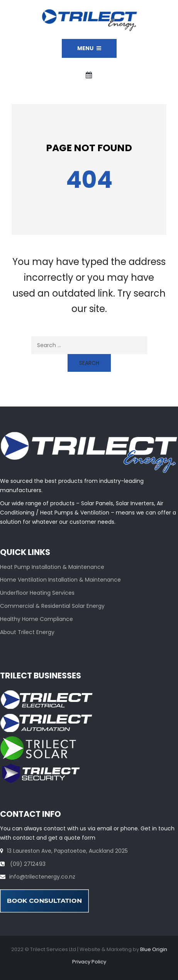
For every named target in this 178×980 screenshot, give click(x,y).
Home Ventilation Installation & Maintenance (60, 580)
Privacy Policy (89, 962)
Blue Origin (154, 949)
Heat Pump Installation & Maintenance (52, 567)
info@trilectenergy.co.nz (42, 877)
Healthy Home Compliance (36, 619)
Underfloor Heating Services (37, 593)
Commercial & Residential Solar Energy (52, 606)
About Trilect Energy (27, 632)
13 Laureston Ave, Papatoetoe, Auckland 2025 (67, 851)
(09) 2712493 (27, 864)
